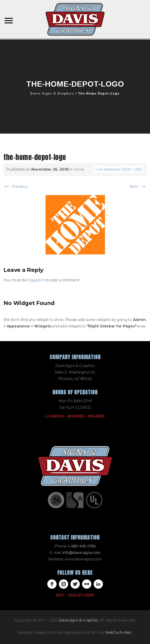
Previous (16, 187)
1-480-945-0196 (82, 546)
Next (138, 187)
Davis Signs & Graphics (79, 620)
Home (79, 169)
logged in (36, 280)
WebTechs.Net (118, 633)
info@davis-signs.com (81, 553)
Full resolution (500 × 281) (119, 169)
